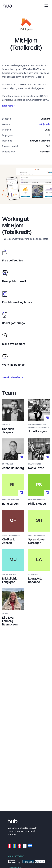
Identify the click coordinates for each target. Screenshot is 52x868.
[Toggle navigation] (46, 6)
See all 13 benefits (12, 378)
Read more (9, 106)
